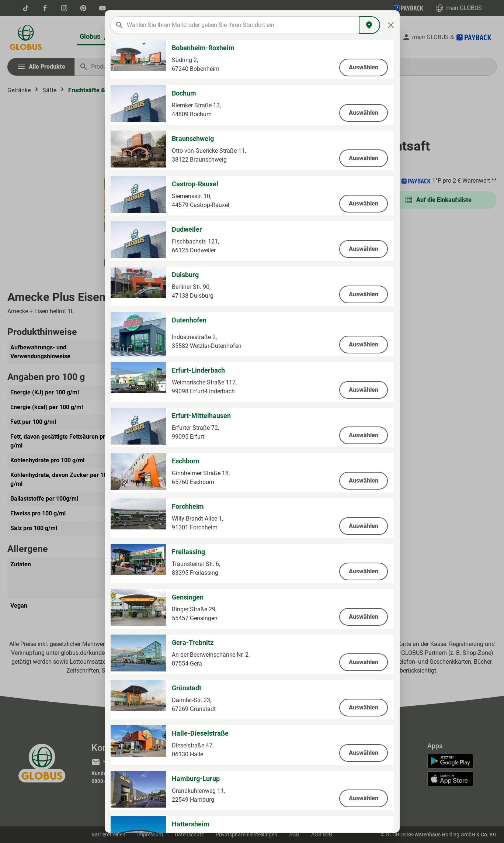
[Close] (391, 25)
